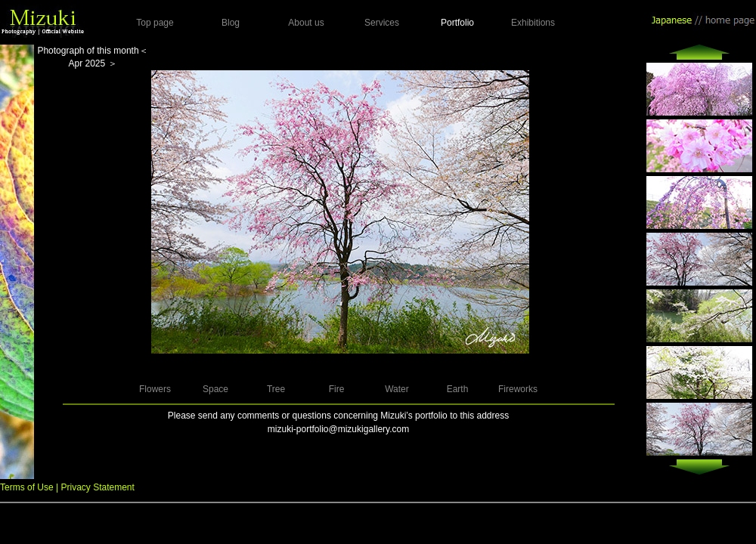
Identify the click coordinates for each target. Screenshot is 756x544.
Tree (276, 389)
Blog (231, 23)
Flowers (155, 389)
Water (397, 389)
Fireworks (518, 389)
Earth (458, 389)
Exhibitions (533, 23)
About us (306, 23)
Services (382, 23)
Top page (155, 23)
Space (215, 389)
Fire (337, 389)
